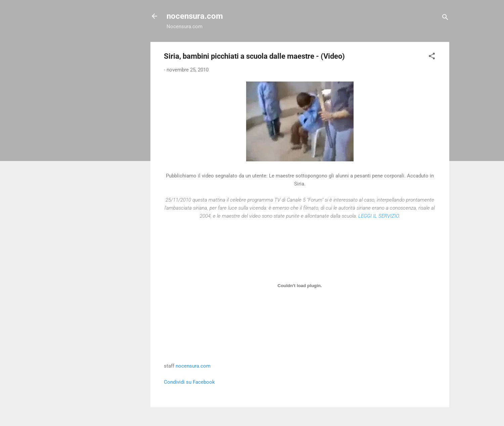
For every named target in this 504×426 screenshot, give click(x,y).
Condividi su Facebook (189, 382)
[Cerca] (445, 18)
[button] (432, 57)
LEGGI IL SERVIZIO (379, 216)
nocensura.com (195, 16)
